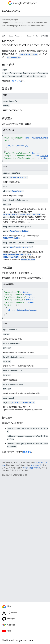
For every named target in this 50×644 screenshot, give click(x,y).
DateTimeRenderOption (21, 247)
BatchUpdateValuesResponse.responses (22, 214)
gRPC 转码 (16, 81)
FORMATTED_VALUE (11, 238)
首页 (4, 36)
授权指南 (27, 452)
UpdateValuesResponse (27, 310)
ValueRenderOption (19, 231)
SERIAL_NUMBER (28, 259)
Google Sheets (11, 11)
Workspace (25, 3)
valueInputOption (29, 54)
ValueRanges (13, 57)
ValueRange (22, 145)
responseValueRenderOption (17, 254)
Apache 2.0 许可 (37, 465)
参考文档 (44, 36)
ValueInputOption (40, 138)
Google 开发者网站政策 (31, 468)
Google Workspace (16, 36)
